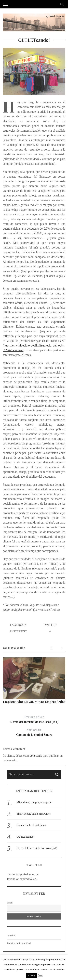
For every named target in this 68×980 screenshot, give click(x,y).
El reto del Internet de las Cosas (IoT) (34, 719)
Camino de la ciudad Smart (34, 732)
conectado (36, 756)
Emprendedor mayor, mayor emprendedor (34, 702)
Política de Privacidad (19, 943)
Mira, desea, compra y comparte (34, 802)
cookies (11, 935)
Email (10, 903)
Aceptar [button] (32, 975)
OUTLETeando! (26, 837)
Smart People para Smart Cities (34, 814)
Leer (40, 975)
